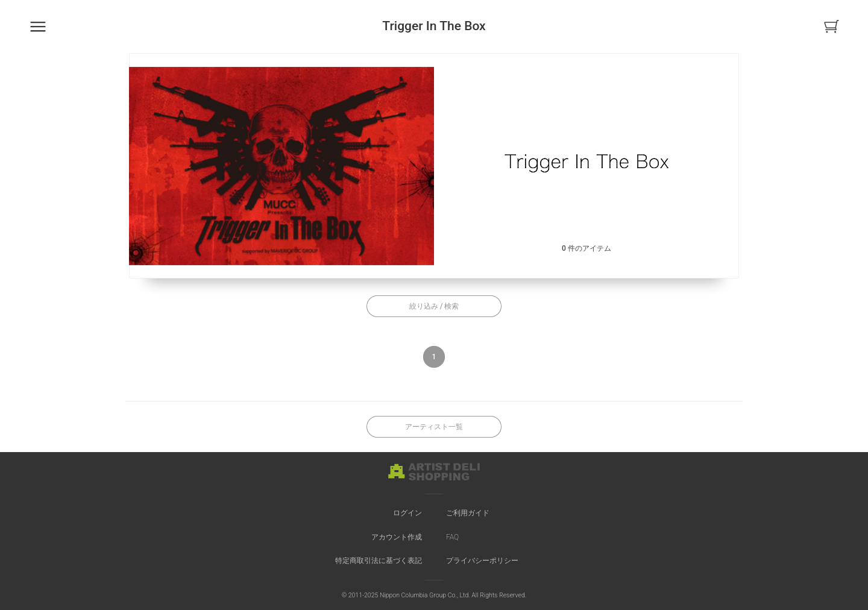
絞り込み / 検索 (434, 306)
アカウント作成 (397, 537)
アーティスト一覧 (434, 427)
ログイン (407, 513)
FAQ (452, 537)
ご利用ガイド (468, 513)
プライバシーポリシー (482, 561)
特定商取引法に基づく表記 (379, 561)
